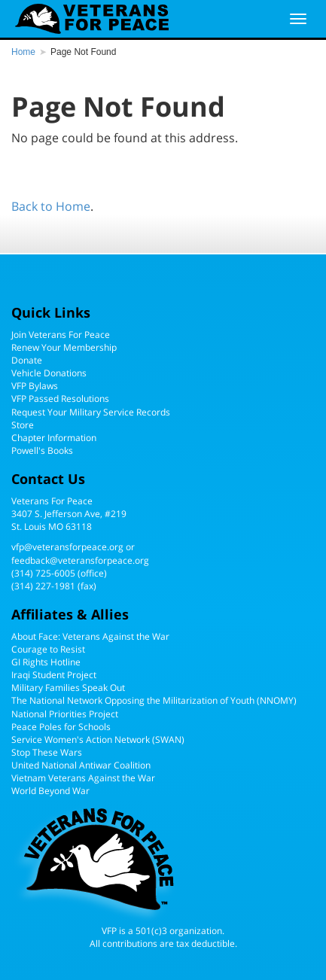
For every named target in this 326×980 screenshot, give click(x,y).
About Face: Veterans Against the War (90, 636)
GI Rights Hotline (46, 662)
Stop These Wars (47, 752)
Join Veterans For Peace (61, 335)
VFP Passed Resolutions (60, 399)
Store (23, 425)
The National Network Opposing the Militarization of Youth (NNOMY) (154, 700)
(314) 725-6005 (43, 573)
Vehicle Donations (49, 373)
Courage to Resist (48, 649)
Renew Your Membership (64, 347)
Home (23, 52)
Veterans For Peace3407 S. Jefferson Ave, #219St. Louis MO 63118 (69, 514)
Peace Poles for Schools (61, 727)
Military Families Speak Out (68, 688)
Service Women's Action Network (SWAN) (98, 740)
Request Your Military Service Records (91, 412)
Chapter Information (54, 438)
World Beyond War (50, 791)
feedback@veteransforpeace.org (80, 560)
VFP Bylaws (35, 386)
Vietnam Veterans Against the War (83, 778)
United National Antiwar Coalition (81, 765)
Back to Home (51, 206)
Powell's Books (42, 450)
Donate (27, 360)
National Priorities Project (65, 714)
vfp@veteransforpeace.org (67, 547)
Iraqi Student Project (54, 675)
